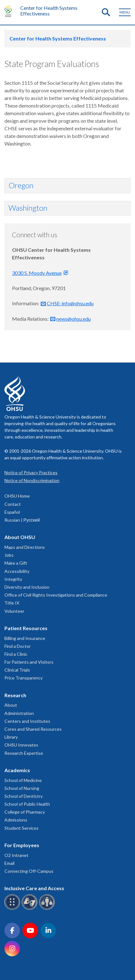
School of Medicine (23, 780)
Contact (13, 504)
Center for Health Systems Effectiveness (49, 11)
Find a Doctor (18, 646)
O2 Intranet (16, 855)
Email (9, 863)
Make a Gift (16, 563)
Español (12, 512)
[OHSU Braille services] (13, 909)
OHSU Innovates (21, 745)
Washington (28, 208)
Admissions (16, 820)
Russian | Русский (22, 520)
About (11, 705)
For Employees (22, 845)
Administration (19, 713)
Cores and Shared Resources (33, 729)
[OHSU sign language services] (31, 909)
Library (11, 737)
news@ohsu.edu (74, 319)
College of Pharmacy (25, 812)
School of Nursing (22, 788)
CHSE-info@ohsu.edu (70, 303)
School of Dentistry (24, 796)
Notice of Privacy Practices (31, 472)
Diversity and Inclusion (27, 587)
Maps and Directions (25, 547)
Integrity (13, 579)
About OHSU (20, 537)
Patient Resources (26, 628)
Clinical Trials (17, 670)
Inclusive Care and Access (34, 888)
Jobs (9, 555)
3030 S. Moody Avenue (37, 273)
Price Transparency (24, 678)
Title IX (12, 603)
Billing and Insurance (25, 638)
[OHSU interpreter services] (48, 909)
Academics (17, 770)
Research (15, 695)
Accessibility (17, 571)
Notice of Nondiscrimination (32, 480)
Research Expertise (24, 753)
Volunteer (14, 611)
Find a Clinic (16, 654)
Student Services (21, 828)
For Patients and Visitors (29, 662)
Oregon (21, 185)
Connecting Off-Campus (29, 871)
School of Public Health (27, 804)
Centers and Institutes (27, 721)
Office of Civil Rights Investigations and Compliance (56, 595)
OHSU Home (17, 496)
